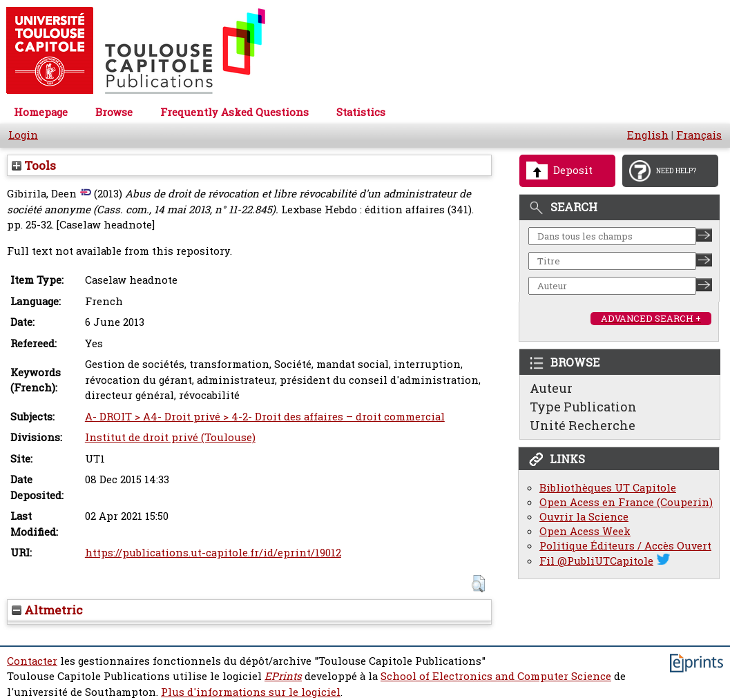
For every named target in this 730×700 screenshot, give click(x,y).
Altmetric (47, 610)
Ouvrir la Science (584, 517)
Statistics (361, 112)
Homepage (41, 112)
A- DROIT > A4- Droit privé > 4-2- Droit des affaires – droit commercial (265, 417)
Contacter (32, 661)
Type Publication (583, 407)
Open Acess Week (585, 531)
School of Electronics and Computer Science (496, 676)
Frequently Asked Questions (234, 112)
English (648, 135)
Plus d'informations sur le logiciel (251, 692)
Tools (34, 165)
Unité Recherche (583, 425)
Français (699, 135)
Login (23, 135)
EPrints (283, 676)
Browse (114, 112)
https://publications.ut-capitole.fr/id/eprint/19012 (213, 553)
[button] (478, 584)
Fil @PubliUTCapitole (596, 561)
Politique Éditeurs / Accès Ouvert (625, 546)
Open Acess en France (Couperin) (626, 502)
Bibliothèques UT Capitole (608, 488)
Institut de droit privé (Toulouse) (170, 437)
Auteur (551, 388)
